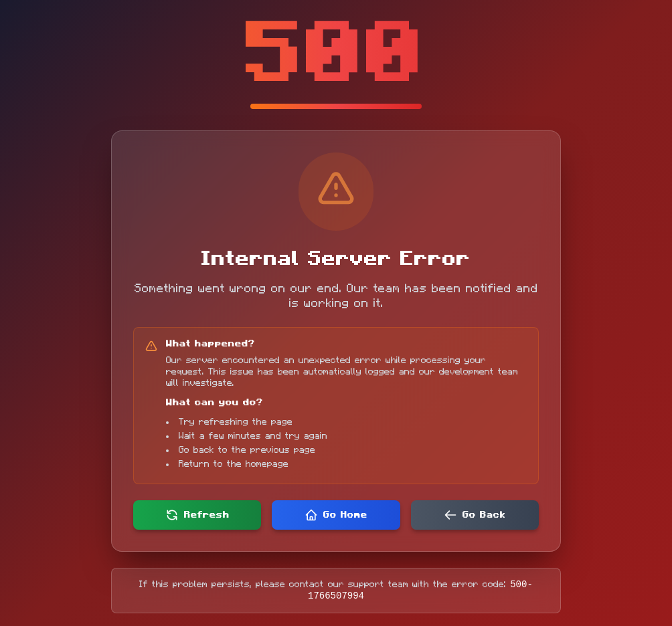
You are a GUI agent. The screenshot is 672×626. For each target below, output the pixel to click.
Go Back (475, 513)
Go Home (336, 513)
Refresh (197, 513)
